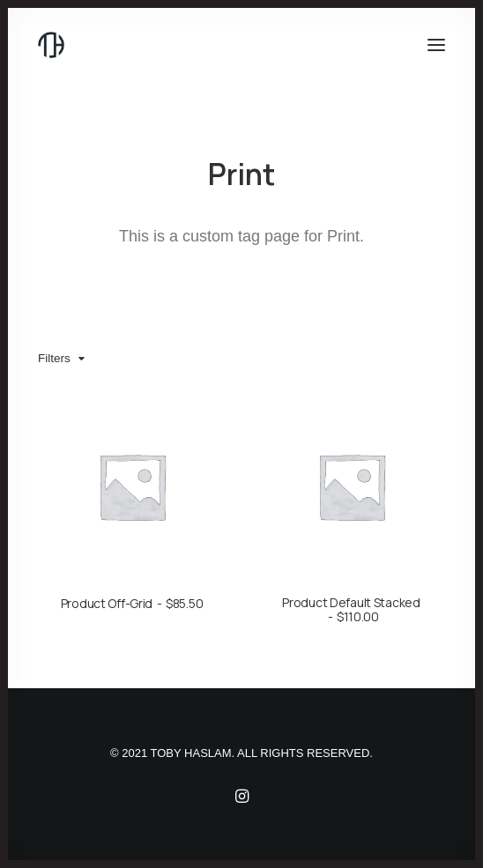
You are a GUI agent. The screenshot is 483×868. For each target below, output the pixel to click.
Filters (54, 358)
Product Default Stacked (351, 610)
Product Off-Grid (132, 603)
